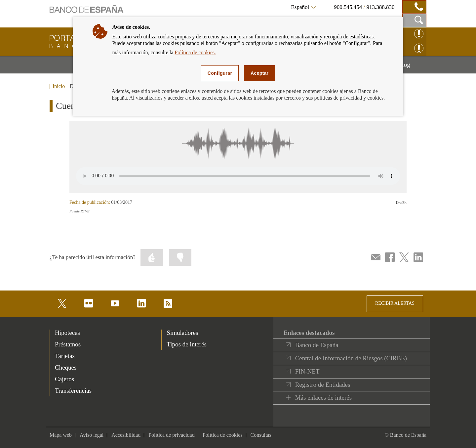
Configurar (220, 73)
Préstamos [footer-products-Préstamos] (68, 344)
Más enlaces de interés (323, 398)
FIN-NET (307, 371)
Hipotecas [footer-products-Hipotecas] (67, 333)
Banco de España (317, 345)
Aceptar (259, 73)
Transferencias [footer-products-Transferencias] (73, 391)
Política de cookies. (195, 52)
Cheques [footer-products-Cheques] (66, 367)
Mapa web (61, 435)
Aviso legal (92, 435)
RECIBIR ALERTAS (395, 303)
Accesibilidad (126, 435)
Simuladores (182, 333)
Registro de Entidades (323, 385)
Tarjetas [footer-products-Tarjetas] (65, 356)
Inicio (59, 86)
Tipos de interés (187, 344)
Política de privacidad (172, 435)
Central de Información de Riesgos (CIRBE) (351, 358)
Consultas (261, 435)
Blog (412, 67)
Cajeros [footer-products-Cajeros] (64, 379)
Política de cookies (223, 435)
